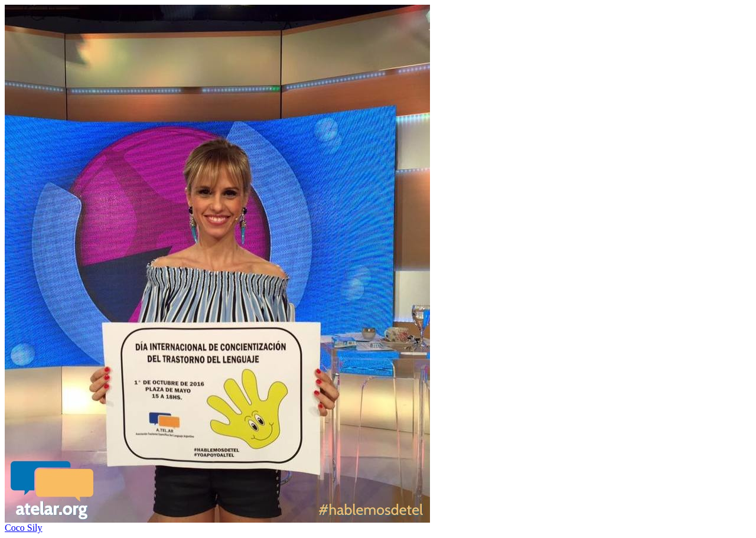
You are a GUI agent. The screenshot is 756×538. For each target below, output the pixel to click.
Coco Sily (24, 528)
